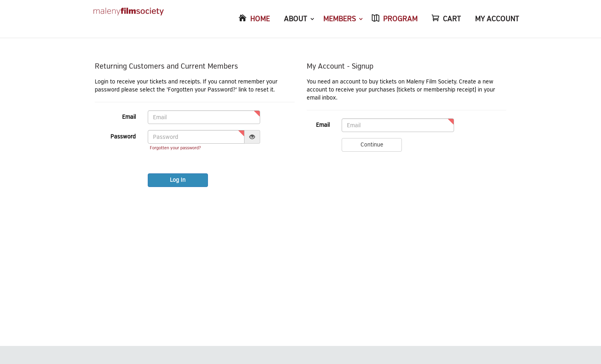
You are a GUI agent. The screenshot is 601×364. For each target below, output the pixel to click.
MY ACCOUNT (497, 19)
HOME (260, 19)
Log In (178, 180)
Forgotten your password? (175, 148)
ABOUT (295, 19)
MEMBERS (339, 19)
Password (123, 137)
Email (129, 117)
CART (452, 19)
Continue (372, 145)
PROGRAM (400, 19)
